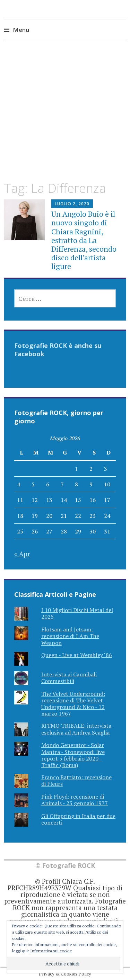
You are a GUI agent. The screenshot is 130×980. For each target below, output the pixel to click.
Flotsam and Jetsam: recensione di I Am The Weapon (70, 636)
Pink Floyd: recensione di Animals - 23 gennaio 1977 (75, 800)
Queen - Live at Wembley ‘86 (77, 655)
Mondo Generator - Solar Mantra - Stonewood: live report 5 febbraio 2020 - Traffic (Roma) (73, 755)
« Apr (22, 554)
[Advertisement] (65, 117)
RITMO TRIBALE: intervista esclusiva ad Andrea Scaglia (76, 729)
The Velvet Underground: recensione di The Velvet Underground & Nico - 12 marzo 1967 (73, 704)
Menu (21, 30)
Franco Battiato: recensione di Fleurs (76, 780)
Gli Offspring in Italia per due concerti (78, 819)
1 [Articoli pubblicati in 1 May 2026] (76, 469)
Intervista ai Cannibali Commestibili (69, 678)
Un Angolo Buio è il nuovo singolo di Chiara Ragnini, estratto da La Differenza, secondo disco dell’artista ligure (84, 240)
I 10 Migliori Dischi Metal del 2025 (77, 613)
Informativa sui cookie (51, 951)
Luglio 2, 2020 (72, 204)
